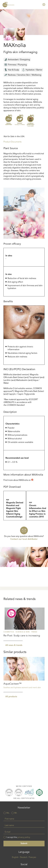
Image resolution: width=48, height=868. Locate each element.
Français (32, 857)
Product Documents (12, 142)
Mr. (16, 813)
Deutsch (24, 857)
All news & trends (14, 669)
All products (11, 719)
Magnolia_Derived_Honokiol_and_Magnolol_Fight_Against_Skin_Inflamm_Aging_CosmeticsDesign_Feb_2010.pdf (15, 522)
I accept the (18, 837)
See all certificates (24, 798)
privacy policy (24, 837)
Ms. (8, 813)
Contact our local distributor (24, 546)
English (15, 857)
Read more (24, 646)
